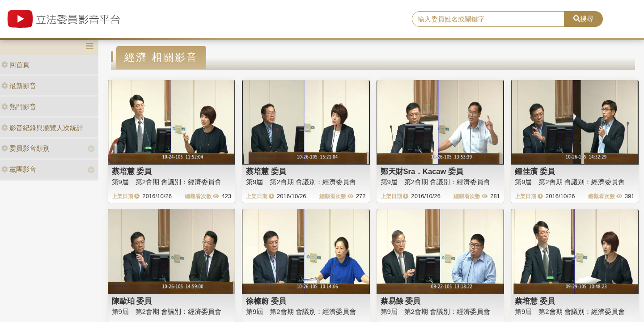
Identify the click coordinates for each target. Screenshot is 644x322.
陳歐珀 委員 (132, 301)
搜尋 (583, 19)
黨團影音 (19, 169)
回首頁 (15, 65)
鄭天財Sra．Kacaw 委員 (422, 171)
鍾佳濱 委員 (535, 171)
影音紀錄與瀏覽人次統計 (42, 128)
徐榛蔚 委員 (266, 301)
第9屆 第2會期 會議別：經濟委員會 (167, 182)
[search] (488, 19)
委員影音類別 (25, 148)
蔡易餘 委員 (401, 301)
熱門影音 (19, 107)
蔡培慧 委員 (132, 171)
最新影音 (19, 86)
